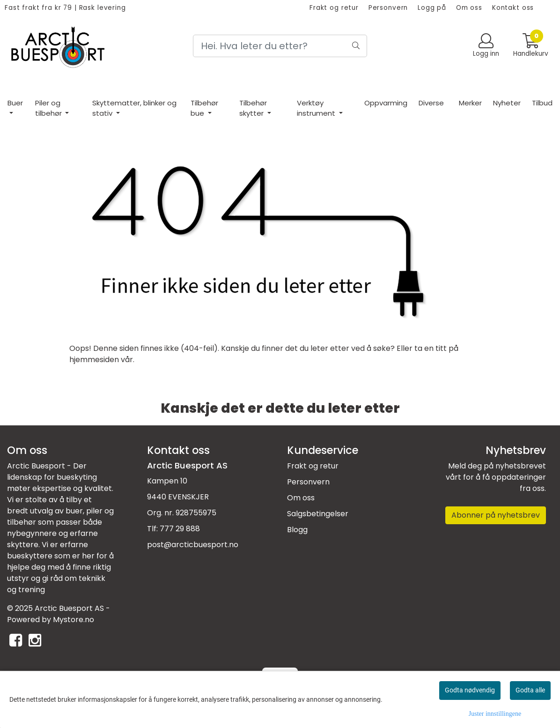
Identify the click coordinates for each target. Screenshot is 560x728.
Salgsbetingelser (318, 514)
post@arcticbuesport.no (193, 545)
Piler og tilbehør (49, 108)
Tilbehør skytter (253, 108)
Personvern (388, 8)
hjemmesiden (94, 360)
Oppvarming (386, 103)
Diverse (431, 103)
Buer (15, 103)
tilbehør (22, 522)
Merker (470, 103)
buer (74, 511)
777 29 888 (180, 529)
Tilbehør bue (204, 108)
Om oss (469, 8)
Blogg (297, 530)
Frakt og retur (334, 8)
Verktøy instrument (317, 108)
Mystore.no (74, 620)
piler (95, 511)
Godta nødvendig (470, 690)
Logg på (432, 8)
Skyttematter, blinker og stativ (134, 108)
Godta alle (530, 690)
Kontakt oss (513, 8)
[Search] (280, 46)
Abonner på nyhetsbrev (496, 515)
